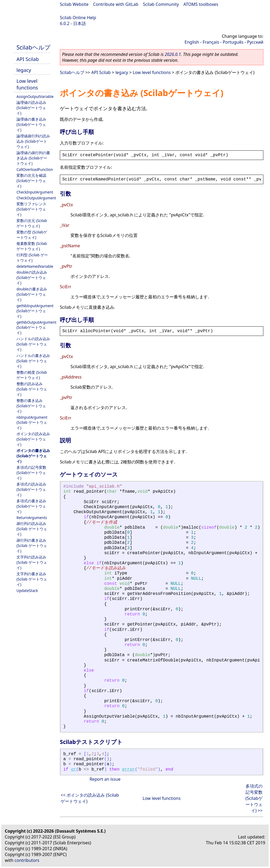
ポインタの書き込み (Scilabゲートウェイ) (33, 456)
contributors (27, 860)
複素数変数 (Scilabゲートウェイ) (32, 246)
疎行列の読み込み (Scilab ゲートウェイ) (32, 529)
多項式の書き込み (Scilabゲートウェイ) (31, 506)
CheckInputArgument (35, 192)
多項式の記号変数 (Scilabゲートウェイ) (31, 473)
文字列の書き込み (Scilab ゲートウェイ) (32, 579)
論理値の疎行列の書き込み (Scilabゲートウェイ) (33, 158)
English (192, 42)
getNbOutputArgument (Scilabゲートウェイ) (36, 327)
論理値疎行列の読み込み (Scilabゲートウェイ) (33, 141)
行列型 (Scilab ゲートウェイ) (32, 258)
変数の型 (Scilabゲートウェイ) (32, 235)
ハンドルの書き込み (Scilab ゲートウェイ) (33, 361)
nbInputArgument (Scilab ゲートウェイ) (32, 422)
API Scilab (28, 59)
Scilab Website (74, 4)
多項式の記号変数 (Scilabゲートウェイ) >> (254, 798)
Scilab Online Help (78, 18)
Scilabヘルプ (34, 47)
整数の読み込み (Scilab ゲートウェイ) (32, 389)
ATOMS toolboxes (201, 4)
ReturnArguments (32, 518)
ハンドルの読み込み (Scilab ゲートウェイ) (33, 344)
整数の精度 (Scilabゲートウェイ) (32, 375)
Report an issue (105, 779)
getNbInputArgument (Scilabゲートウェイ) (35, 311)
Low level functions (27, 84)
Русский (255, 42)
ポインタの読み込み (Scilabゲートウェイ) (33, 439)
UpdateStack (27, 591)
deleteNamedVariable (35, 266)
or (74, 770)
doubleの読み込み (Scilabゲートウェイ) (32, 277)
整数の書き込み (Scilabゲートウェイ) (31, 406)
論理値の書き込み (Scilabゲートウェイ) (31, 124)
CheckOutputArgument (36, 198)
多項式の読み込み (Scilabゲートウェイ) (31, 489)
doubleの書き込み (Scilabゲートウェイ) (32, 294)
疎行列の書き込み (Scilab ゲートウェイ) (32, 546)
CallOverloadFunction (35, 169)
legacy (24, 70)
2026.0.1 (173, 54)
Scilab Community (161, 4)
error (128, 770)
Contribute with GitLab (116, 4)
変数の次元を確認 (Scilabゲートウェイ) (31, 181)
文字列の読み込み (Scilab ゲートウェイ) (32, 562)
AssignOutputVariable (35, 96)
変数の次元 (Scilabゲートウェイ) (32, 223)
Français (211, 42)
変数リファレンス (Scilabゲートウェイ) (31, 209)
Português (233, 42)
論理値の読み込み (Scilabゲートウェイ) (31, 108)
